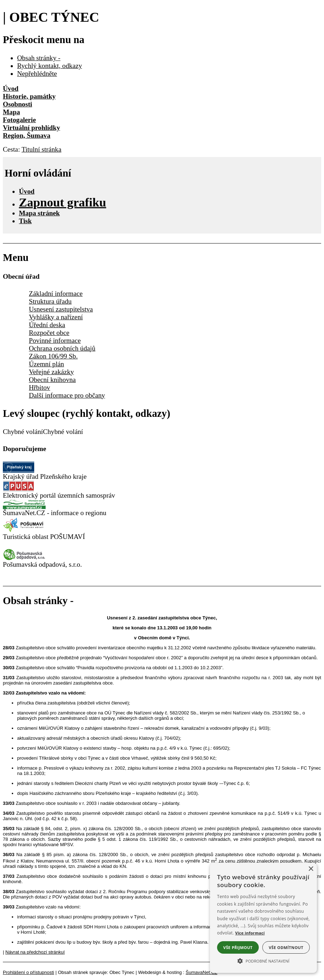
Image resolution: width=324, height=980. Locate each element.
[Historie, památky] (162, 96)
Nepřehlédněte (37, 74)
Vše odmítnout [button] (286, 947)
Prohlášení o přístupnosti (29, 972)
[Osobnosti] (162, 104)
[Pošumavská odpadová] (24, 558)
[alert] (263, 918)
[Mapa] (162, 112)
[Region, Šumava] (162, 136)
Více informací (250, 933)
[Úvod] (162, 89)
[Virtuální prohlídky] (162, 128)
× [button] (311, 869)
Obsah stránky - (39, 58)
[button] (263, 960)
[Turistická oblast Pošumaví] (24, 531)
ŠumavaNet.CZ (202, 972)
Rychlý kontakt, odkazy (50, 66)
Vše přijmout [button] (238, 947)
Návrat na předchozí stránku (34, 952)
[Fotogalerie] (162, 120)
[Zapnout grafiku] (63, 202)
